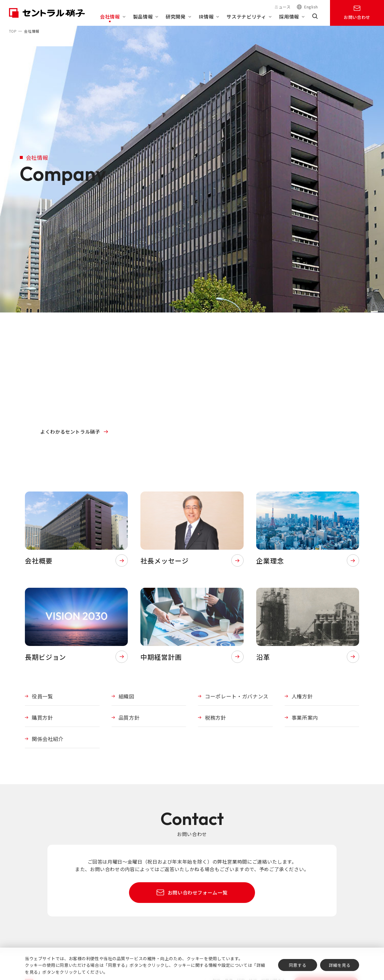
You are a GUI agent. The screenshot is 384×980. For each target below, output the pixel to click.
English (311, 7)
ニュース (282, 7)
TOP (13, 31)
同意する (298, 965)
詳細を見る (340, 965)
